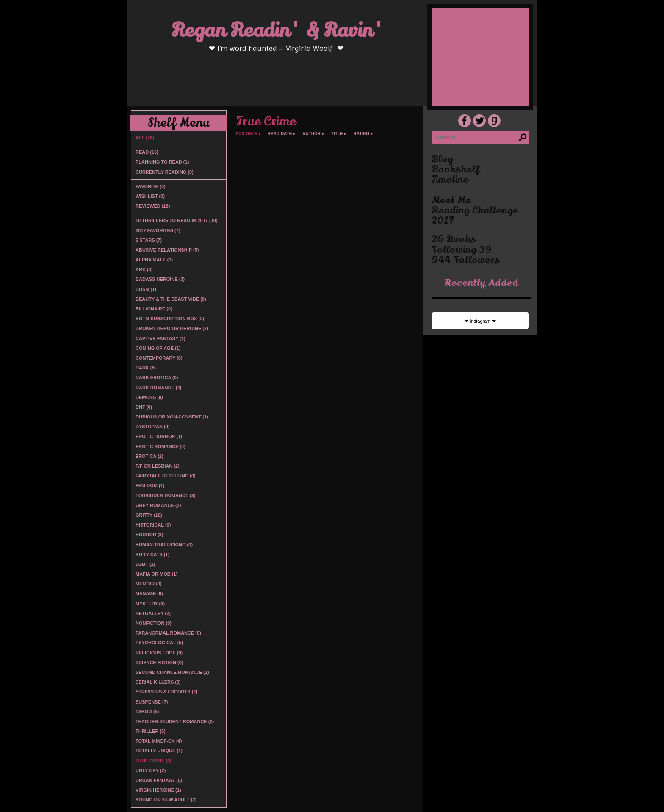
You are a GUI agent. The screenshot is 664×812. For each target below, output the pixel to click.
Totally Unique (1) (159, 751)
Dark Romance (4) (158, 388)
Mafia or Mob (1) (156, 574)
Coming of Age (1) (158, 348)
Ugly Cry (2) (151, 770)
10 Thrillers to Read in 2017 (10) (177, 220)
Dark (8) (146, 368)
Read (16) (147, 152)
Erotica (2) (149, 456)
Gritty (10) (149, 515)
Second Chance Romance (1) (172, 672)
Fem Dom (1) (150, 485)
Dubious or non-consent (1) (172, 417)
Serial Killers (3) (158, 682)
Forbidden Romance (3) (166, 496)
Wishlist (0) (150, 196)
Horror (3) (149, 535)
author (311, 134)
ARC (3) (144, 269)
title (337, 134)
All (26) (145, 138)
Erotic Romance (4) (160, 446)
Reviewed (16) (153, 206)
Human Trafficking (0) (164, 545)
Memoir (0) (149, 584)
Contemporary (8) (159, 358)
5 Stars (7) (149, 240)
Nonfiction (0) (154, 623)
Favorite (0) (151, 186)
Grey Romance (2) (158, 505)
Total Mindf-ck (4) (159, 741)
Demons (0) (149, 397)
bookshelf (456, 169)
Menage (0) (149, 593)
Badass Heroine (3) (160, 279)
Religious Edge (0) (159, 653)
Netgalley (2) (153, 613)
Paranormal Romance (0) (168, 633)
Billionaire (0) (154, 309)
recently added (481, 283)
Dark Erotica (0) (157, 377)
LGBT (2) (145, 564)
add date (246, 134)
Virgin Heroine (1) (158, 790)
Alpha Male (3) (154, 260)
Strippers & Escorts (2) (166, 692)
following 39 (462, 250)
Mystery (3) (150, 604)
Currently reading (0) (165, 172)
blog (442, 159)
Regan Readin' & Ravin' (278, 30)
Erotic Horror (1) (159, 436)
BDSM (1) (146, 289)
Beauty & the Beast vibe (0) (171, 299)
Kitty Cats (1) (152, 554)
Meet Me (451, 200)
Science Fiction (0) (159, 662)
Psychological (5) (159, 643)
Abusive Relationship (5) (167, 250)
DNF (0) (144, 407)
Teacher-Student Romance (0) (175, 721)
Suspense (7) (152, 702)
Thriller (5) (151, 731)
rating (361, 134)
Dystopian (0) (152, 427)
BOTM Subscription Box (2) (170, 319)
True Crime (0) (154, 761)
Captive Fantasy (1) (160, 338)
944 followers (466, 260)
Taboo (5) (147, 712)
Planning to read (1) (162, 162)
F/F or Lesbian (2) (158, 466)
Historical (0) (153, 525)
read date (280, 134)
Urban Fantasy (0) (159, 780)
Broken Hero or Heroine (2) (172, 328)
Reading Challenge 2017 (475, 216)
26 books (454, 239)
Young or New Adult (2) (166, 800)
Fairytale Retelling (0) (166, 476)
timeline (450, 180)
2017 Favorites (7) (158, 230)
